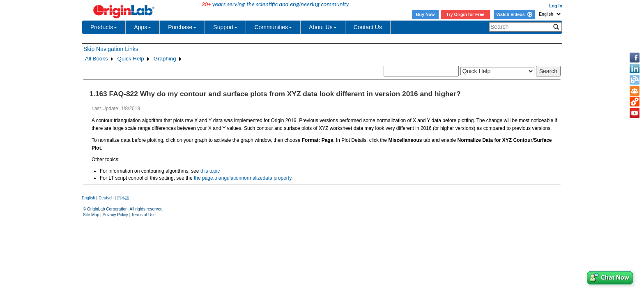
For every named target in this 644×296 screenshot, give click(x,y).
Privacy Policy (115, 215)
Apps (143, 27)
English (89, 198)
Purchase (182, 27)
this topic (210, 171)
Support (225, 27)
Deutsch (106, 198)
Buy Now (425, 14)
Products (104, 27)
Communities (273, 27)
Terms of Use (144, 215)
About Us (323, 27)
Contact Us (368, 27)
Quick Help (131, 59)
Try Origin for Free (466, 14)
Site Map (91, 215)
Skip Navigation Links (111, 49)
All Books (97, 59)
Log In (556, 6)
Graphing (165, 59)
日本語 (123, 198)
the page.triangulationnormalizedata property (243, 178)
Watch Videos (514, 14)
